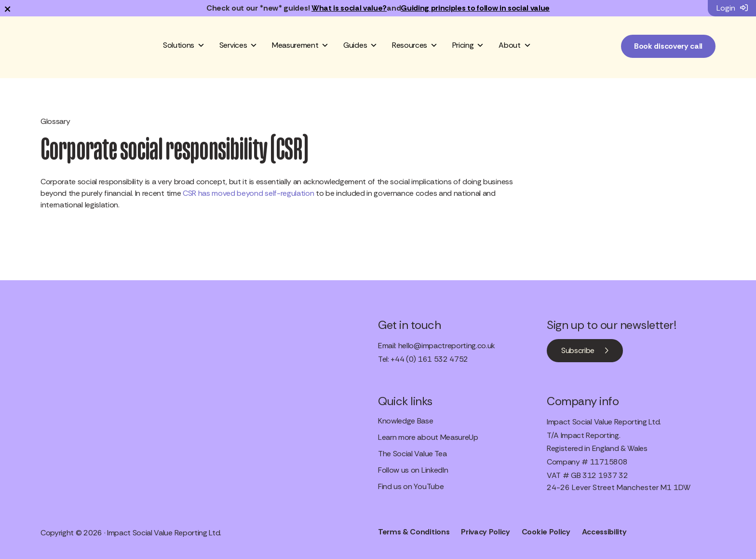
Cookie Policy (546, 532)
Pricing (468, 45)
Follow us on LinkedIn (413, 470)
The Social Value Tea (412, 454)
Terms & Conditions (414, 532)
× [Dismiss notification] (7, 8)
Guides (360, 45)
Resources (415, 45)
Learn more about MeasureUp (428, 437)
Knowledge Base (406, 421)
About (515, 45)
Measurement (300, 45)
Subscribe (578, 350)
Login (732, 8)
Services (238, 45)
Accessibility (604, 532)
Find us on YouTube (411, 486)
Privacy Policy (486, 532)
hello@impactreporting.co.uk (447, 346)
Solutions (184, 45)
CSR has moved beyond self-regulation (248, 193)
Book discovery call (668, 46)
